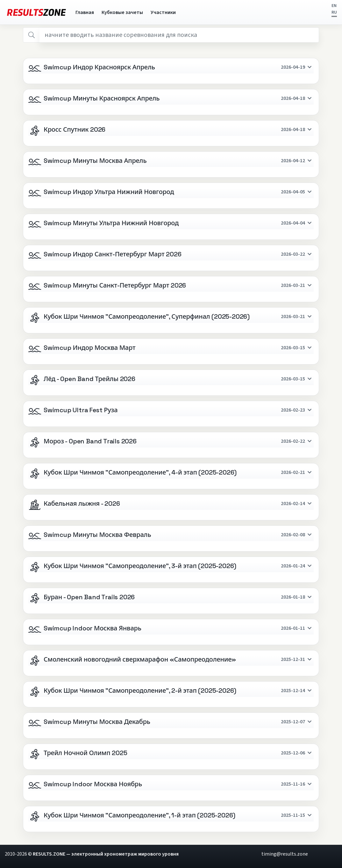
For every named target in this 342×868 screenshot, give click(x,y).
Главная (85, 12)
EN (334, 6)
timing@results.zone (285, 854)
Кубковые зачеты (122, 12)
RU (334, 12)
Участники (163, 12)
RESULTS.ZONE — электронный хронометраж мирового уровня (106, 854)
